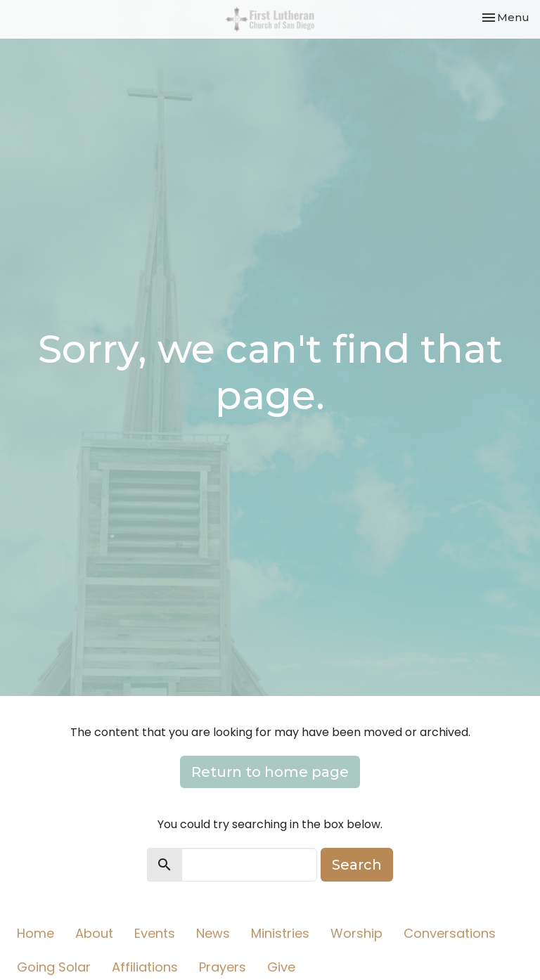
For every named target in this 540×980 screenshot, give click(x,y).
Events (155, 933)
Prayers (223, 967)
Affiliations (145, 967)
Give (281, 967)
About (94, 933)
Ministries (280, 933)
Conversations (450, 933)
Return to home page (270, 772)
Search (357, 865)
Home (36, 933)
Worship (356, 933)
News (213, 933)
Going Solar (54, 967)
